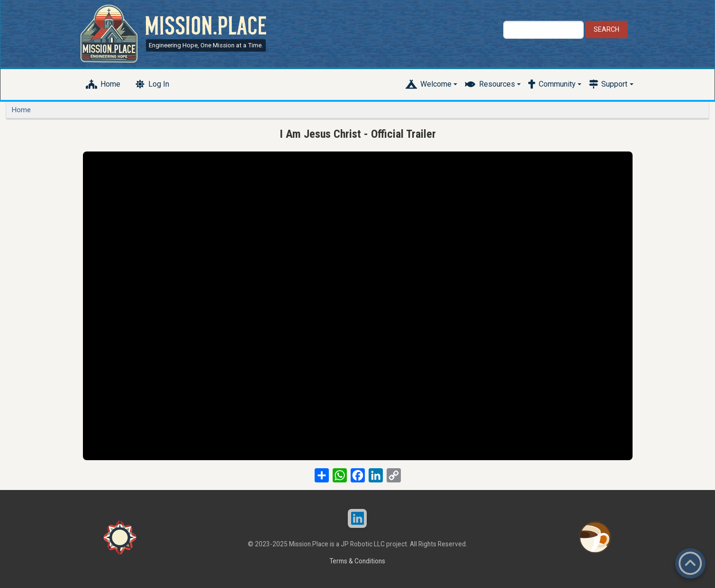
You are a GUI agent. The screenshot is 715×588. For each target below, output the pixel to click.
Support (614, 84)
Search (606, 29)
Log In (159, 84)
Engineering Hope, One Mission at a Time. (206, 45)
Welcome (436, 84)
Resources (497, 84)
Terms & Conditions (357, 561)
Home (110, 84)
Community (557, 84)
